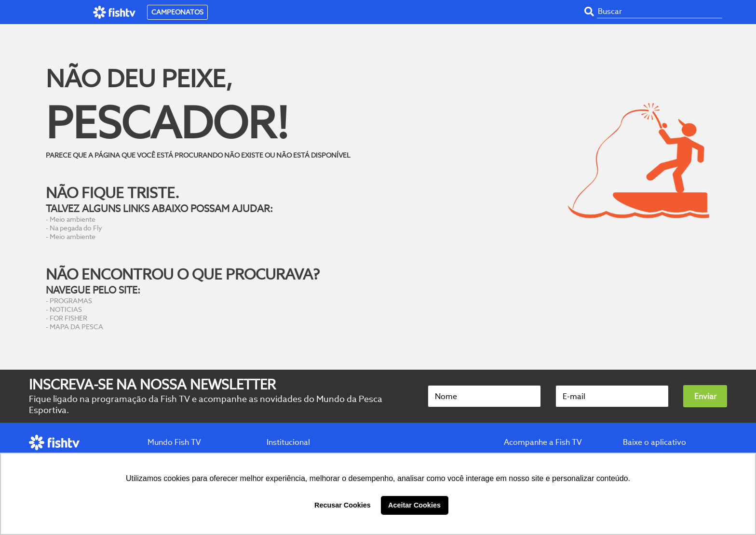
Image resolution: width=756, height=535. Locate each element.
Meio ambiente (73, 219)
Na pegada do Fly (76, 228)
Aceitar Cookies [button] (414, 505)
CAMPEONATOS (177, 12)
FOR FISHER (68, 318)
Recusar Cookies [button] (343, 505)
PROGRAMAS (71, 301)
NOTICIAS (66, 309)
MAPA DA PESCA (76, 327)
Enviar (705, 396)
